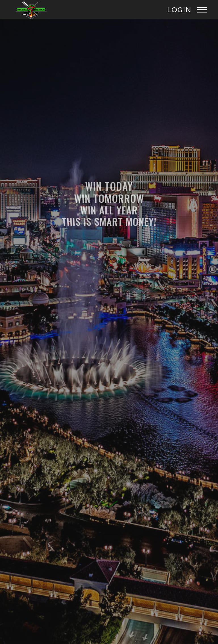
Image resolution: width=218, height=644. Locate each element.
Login (179, 10)
